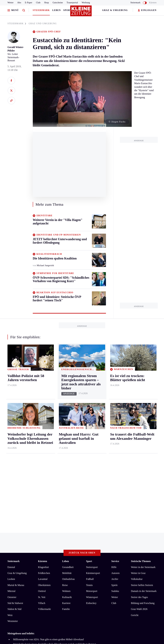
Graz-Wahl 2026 (139, 486)
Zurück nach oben (82, 430)
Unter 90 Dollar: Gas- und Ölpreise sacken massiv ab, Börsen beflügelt (49, 531)
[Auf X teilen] (11, 91)
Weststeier (13, 498)
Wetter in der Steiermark (143, 445)
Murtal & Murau (16, 463)
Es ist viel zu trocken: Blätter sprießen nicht (35, 526)
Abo (19, 3)
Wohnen (66, 468)
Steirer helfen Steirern (142, 463)
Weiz (10, 493)
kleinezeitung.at (25, 554)
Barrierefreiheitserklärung (60, 543)
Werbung (86, 3)
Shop (47, 3)
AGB (25, 543)
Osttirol (42, 468)
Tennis (89, 463)
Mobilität (67, 450)
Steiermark (41, 10)
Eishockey (91, 480)
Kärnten (153, 3)
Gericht (135, 493)
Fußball (90, 456)
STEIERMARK (17, 24)
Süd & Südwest (15, 480)
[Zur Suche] (24, 10)
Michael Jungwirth (45, 265)
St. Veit (42, 475)
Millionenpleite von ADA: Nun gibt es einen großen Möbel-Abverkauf (48, 517)
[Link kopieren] (11, 101)
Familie (66, 486)
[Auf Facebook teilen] (11, 81)
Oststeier (12, 475)
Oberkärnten (44, 463)
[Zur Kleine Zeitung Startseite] (81, 12)
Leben (56, 10)
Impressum (13, 543)
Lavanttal (43, 456)
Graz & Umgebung (115, 10)
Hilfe (114, 445)
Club (38, 3)
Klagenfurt (43, 445)
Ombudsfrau (69, 456)
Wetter (11, 3)
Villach (42, 480)
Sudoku (115, 468)
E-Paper (29, 3)
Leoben (11, 456)
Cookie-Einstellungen (88, 543)
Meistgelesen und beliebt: (21, 511)
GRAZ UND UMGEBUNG (43, 24)
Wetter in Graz (138, 450)
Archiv (115, 456)
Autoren (115, 450)
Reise (65, 463)
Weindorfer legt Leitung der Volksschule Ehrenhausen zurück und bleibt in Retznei (55, 521)
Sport (67, 10)
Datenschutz (37, 543)
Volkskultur (137, 456)
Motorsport (92, 468)
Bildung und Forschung (143, 480)
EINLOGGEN (147, 10)
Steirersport (92, 445)
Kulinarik (67, 475)
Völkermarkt (44, 486)
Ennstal (11, 445)
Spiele (114, 463)
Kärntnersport (93, 450)
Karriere (66, 480)
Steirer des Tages (139, 475)
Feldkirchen (44, 450)
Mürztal (11, 468)
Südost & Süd (14, 486)
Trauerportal (72, 3)
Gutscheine (58, 3)
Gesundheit (68, 445)
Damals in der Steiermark (144, 468)
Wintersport (92, 475)
